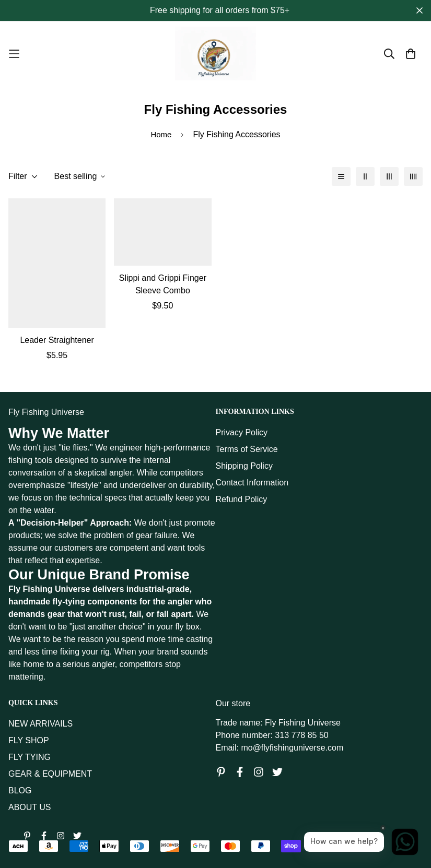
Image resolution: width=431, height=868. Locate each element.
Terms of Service (247, 449)
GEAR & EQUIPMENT (50, 774)
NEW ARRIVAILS (40, 724)
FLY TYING (30, 757)
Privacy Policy (242, 432)
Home (161, 134)
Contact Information (252, 483)
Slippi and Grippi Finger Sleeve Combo (163, 284)
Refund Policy (242, 499)
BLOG (20, 790)
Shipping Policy (244, 466)
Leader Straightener (57, 340)
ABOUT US (30, 807)
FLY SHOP (29, 740)
